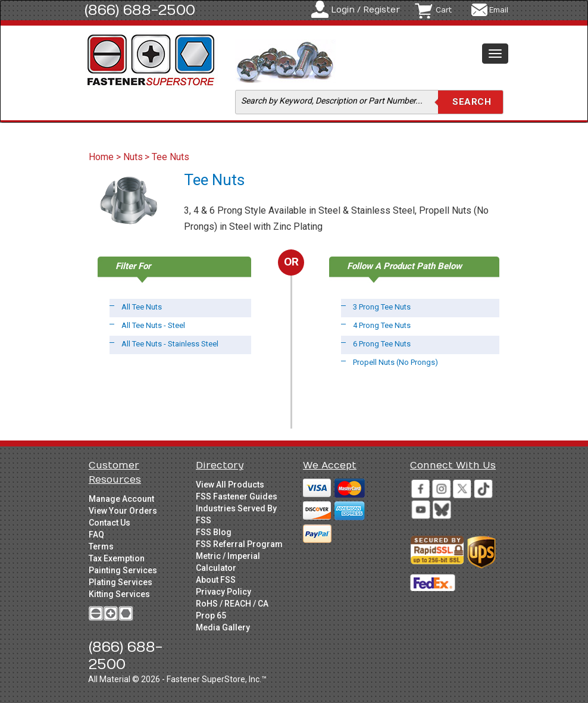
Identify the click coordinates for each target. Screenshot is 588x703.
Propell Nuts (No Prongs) (395, 362)
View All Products (230, 485)
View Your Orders (123, 511)
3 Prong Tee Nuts (382, 307)
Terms (101, 546)
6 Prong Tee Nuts (382, 344)
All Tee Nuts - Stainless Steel (170, 344)
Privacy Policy (223, 592)
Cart (444, 10)
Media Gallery (223, 627)
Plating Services (121, 582)
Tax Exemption (117, 558)
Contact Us (110, 523)
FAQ (96, 535)
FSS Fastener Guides (237, 496)
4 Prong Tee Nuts (382, 325)
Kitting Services (119, 594)
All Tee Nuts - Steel (153, 325)
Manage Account (121, 499)
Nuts (133, 157)
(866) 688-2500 (140, 10)
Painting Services (123, 570)
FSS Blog (214, 532)
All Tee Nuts (142, 307)
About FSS (216, 580)
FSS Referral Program (239, 544)
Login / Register (365, 10)
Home (102, 157)
